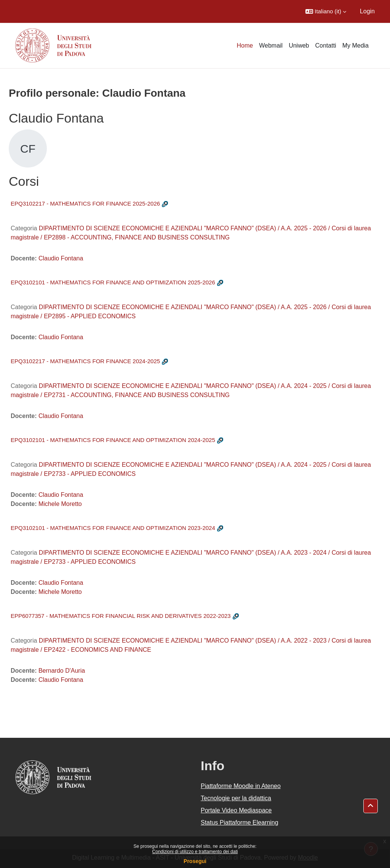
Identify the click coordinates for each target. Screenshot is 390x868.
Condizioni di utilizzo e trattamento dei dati (195, 852)
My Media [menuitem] (356, 45)
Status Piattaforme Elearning (240, 823)
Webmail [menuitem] (271, 45)
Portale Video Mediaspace (236, 810)
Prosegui (195, 861)
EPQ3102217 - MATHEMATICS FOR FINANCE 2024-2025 (85, 361)
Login (367, 11)
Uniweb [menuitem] (299, 45)
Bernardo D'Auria (62, 671)
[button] (326, 11)
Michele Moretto (60, 504)
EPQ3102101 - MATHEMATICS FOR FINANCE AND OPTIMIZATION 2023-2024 (113, 528)
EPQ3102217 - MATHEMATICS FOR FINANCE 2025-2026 (85, 203)
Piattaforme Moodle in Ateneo (241, 786)
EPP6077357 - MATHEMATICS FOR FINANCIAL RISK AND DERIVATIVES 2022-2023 (121, 616)
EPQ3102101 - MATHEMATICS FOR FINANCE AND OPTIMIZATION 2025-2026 (113, 282)
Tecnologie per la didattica (236, 798)
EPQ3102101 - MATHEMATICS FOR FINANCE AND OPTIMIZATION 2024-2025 (113, 440)
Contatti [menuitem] (326, 45)
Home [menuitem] (245, 45)
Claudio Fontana (61, 258)
